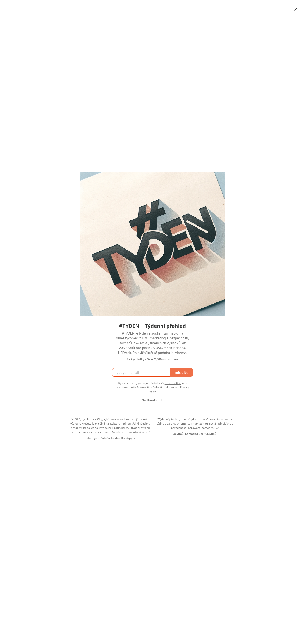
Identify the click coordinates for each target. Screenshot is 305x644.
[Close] (296, 9)
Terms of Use (173, 383)
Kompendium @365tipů (201, 434)
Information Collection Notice (155, 387)
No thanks (152, 400)
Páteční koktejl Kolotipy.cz (118, 438)
